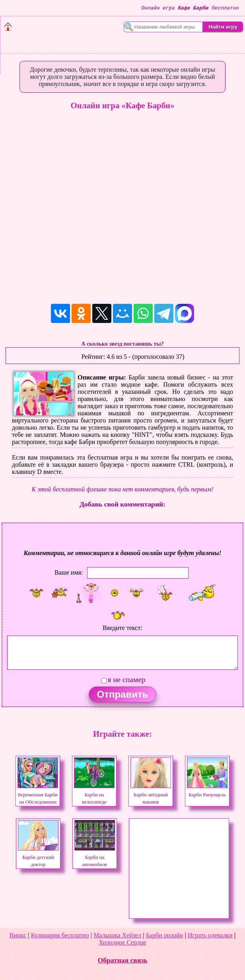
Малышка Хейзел (117, 935)
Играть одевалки (210, 935)
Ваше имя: (69, 572)
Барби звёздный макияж (151, 795)
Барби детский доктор (38, 857)
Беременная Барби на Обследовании (38, 795)
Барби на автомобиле (95, 857)
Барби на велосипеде (94, 795)
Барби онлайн (165, 935)
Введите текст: (122, 628)
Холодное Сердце (122, 942)
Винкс (18, 935)
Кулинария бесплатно (60, 935)
